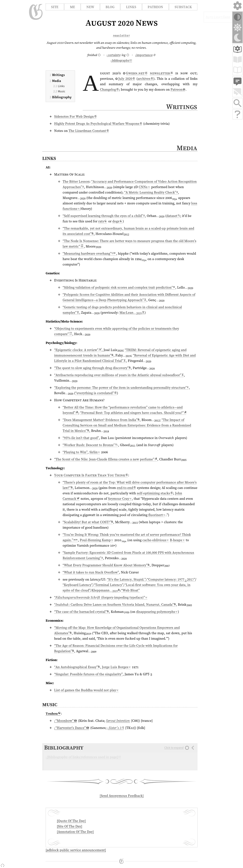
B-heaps (177, 540)
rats (103, 221)
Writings (58, 75)
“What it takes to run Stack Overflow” (91, 572)
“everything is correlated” (96, 393)
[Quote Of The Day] (71, 821)
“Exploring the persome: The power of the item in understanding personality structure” (121, 388)
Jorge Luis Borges (116, 667)
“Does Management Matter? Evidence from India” (101, 420)
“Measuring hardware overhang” (89, 253)
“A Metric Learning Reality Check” (151, 192)
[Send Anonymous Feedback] (122, 796)
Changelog (109, 89)
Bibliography (62, 97)
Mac (132, 313)
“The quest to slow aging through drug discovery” (92, 368)
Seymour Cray (120, 499)
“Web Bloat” (130, 590)
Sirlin (95, 452)
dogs (117, 221)
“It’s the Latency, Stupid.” (126, 579)
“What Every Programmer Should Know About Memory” (106, 565)
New (90, 7)
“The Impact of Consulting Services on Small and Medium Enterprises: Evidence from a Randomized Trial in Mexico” (127, 425)
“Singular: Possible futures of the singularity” (88, 674)
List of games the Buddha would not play (86, 690)
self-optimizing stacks (155, 493)
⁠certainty (113, 55)
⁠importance (144, 55)
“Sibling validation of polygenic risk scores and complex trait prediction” (119, 287)
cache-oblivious (156, 540)
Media (57, 81)
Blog (110, 7)
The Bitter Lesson (76, 181)
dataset (173, 216)
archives (145, 79)
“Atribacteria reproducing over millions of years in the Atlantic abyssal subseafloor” (119, 375)
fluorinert (157, 515)
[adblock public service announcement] (76, 850)
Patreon (155, 7)
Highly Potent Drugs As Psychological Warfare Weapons (98, 124)
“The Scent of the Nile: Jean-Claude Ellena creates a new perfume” (106, 459)
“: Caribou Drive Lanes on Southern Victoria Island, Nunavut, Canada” (115, 605)
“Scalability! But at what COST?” (88, 522)
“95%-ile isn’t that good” (81, 438)
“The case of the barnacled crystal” (81, 612)
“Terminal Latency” (109, 585)
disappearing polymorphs (157, 612)
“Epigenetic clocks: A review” (78, 350)
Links (131, 7)
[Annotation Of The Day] (75, 832)
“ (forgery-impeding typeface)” (101, 597)
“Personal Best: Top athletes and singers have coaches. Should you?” (133, 413)
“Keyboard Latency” (78, 585)
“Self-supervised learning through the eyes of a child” (104, 216)
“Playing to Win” (75, 452)
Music (62, 91)
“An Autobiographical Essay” (77, 667)
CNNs (144, 187)
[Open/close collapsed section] (120, 757)
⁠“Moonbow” (66, 721)
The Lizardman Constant (89, 131)
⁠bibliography (121, 60)
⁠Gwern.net (135, 73)
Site (55, 7)
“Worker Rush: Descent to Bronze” (90, 445)
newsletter (121, 35)
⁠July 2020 (125, 79)
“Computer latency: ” (171, 579)
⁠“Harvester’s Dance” (72, 728)
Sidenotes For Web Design (75, 116)
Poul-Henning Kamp (96, 540)
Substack (183, 7)
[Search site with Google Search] (237, 103)
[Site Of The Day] (69, 826)
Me (72, 7)
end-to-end (126, 488)
